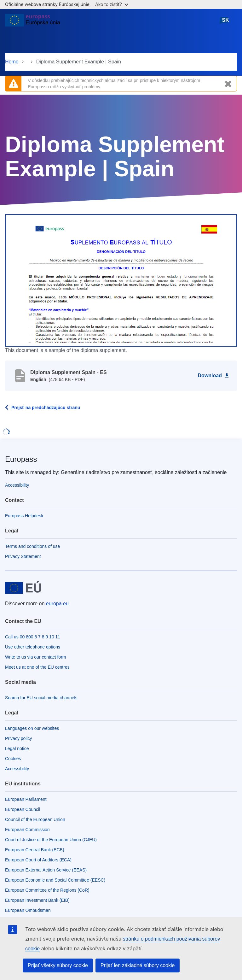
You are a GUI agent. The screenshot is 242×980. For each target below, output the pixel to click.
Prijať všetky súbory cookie (58, 965)
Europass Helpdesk (24, 516)
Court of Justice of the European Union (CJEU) (51, 840)
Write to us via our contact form (35, 657)
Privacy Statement (23, 556)
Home (12, 62)
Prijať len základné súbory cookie (138, 965)
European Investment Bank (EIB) (37, 900)
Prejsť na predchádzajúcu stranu (46, 408)
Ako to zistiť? (112, 4)
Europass (21, 459)
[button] (121, 280)
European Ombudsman (28, 910)
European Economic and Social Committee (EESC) (55, 880)
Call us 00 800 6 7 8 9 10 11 (33, 637)
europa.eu (57, 604)
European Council (23, 809)
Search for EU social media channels (41, 698)
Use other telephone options (33, 647)
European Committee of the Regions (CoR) (47, 890)
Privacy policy (19, 738)
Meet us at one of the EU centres (37, 667)
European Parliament (26, 799)
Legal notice (17, 748)
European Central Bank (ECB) (35, 850)
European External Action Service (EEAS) (46, 870)
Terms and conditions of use (32, 546)
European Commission (27, 830)
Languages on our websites (32, 728)
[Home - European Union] (32, 23)
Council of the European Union (35, 819)
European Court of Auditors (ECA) (38, 860)
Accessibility (17, 485)
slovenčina (225, 23)
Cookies (13, 759)
